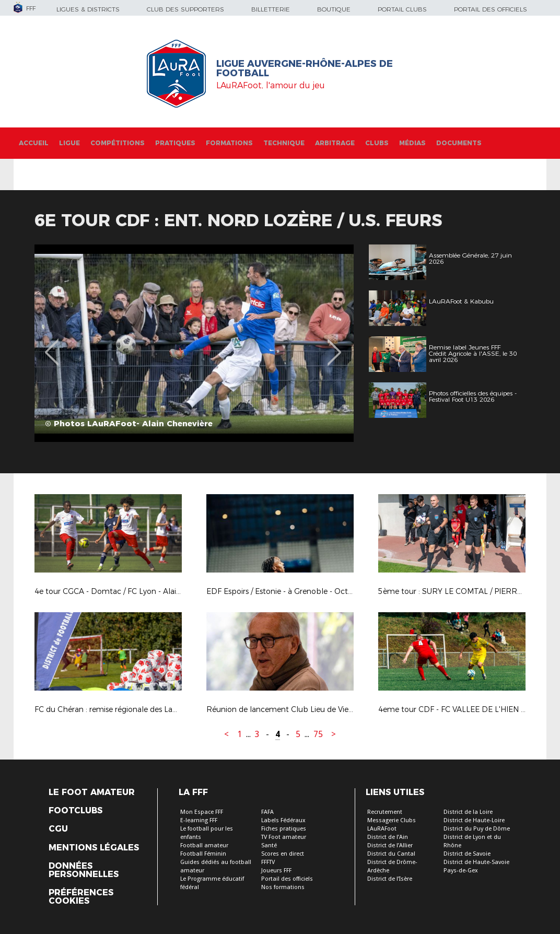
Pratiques (175, 143)
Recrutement (385, 812)
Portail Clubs (402, 9)
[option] (194, 343)
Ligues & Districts (88, 9)
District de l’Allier (390, 845)
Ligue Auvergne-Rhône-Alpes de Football (305, 68)
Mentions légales (94, 848)
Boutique (334, 9)
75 (318, 734)
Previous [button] (52, 345)
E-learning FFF (199, 820)
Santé (269, 845)
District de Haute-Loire (474, 820)
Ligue (69, 143)
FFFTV (268, 862)
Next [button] (335, 345)
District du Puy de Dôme (477, 829)
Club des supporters (185, 9)
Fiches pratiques (284, 829)
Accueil (34, 143)
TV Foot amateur (284, 837)
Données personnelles (84, 870)
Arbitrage (335, 143)
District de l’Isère (390, 879)
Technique (284, 143)
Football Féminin (203, 854)
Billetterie (271, 9)
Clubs (377, 143)
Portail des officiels (491, 9)
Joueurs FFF (276, 871)
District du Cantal (391, 854)
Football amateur (204, 845)
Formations (229, 143)
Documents (459, 143)
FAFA (267, 812)
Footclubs (75, 811)
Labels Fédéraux (283, 820)
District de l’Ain (388, 837)
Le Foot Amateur (92, 792)
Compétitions (118, 143)
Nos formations (283, 887)
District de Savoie (467, 854)
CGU (58, 829)
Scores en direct (283, 854)
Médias (412, 143)
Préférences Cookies (81, 897)
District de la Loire (468, 812)
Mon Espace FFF (202, 812)
